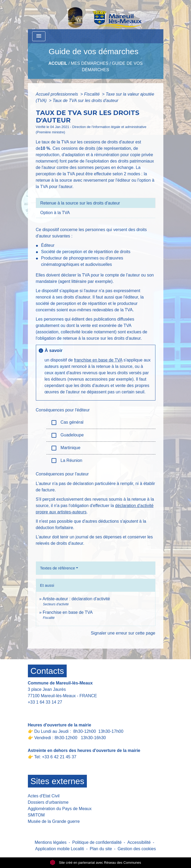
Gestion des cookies (137, 849)
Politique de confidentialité (97, 842)
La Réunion (67, 461)
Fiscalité (92, 94)
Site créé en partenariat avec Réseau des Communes (95, 863)
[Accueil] (91, 15)
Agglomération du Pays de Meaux (60, 809)
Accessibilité (139, 842)
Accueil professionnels (58, 94)
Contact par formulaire (52, 710)
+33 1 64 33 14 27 (45, 702)
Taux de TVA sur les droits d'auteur (85, 101)
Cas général (67, 423)
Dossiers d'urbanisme (48, 802)
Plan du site (101, 849)
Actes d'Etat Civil (44, 796)
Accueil (58, 63)
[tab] (96, 203)
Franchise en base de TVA (68, 612)
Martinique (66, 448)
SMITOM (36, 815)
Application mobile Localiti (60, 849)
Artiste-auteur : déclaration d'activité (76, 599)
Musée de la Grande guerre (54, 821)
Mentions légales (51, 842)
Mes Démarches (90, 63)
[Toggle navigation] (39, 36)
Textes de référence (58, 568)
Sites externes (58, 781)
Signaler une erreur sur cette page (123, 633)
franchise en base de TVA (98, 360)
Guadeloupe (67, 435)
